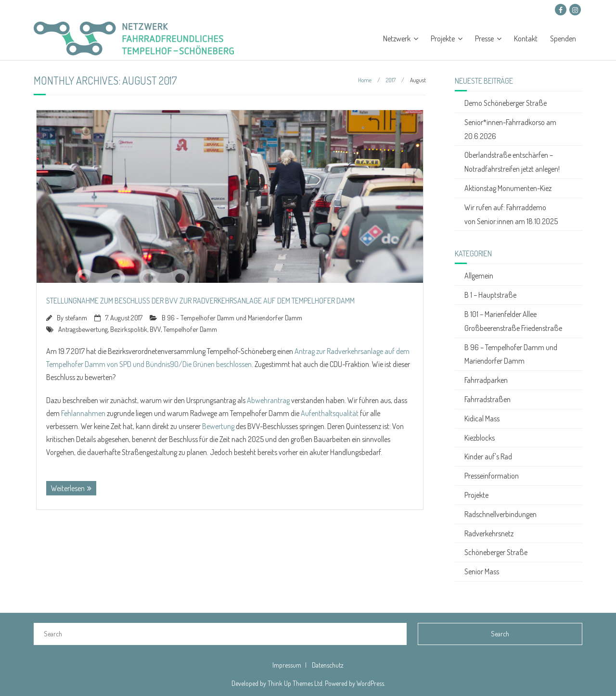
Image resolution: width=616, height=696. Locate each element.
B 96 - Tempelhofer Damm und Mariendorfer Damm (232, 317)
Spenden (563, 38)
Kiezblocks (480, 438)
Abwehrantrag (268, 400)
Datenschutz (328, 665)
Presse (484, 38)
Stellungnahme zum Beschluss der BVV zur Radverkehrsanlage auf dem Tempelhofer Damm (200, 301)
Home (365, 80)
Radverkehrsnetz (489, 533)
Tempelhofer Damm (190, 329)
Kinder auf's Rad (488, 456)
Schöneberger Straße (496, 552)
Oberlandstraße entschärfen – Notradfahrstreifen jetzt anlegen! (512, 162)
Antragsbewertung (83, 329)
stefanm (76, 317)
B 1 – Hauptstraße (490, 295)
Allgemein (479, 276)
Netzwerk (397, 38)
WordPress (370, 683)
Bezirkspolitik (129, 329)
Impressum (287, 665)
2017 (391, 80)
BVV (155, 329)
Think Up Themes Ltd (295, 683)
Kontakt (526, 38)
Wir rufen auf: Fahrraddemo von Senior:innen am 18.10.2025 (511, 214)
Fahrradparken (486, 380)
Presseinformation (492, 476)
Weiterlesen (68, 488)
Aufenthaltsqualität (330, 413)
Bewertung (218, 426)
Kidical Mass (482, 418)
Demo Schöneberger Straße (506, 103)
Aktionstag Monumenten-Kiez (508, 188)
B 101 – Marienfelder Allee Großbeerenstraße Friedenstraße (513, 321)
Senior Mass (482, 571)
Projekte (443, 38)
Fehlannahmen (83, 413)
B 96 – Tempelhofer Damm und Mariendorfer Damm (511, 354)
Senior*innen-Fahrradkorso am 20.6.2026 (510, 129)
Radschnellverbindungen (500, 514)
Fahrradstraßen (488, 399)
